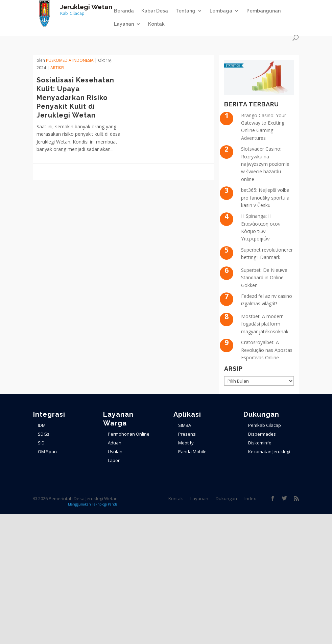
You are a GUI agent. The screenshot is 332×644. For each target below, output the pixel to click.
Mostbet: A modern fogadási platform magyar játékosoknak (265, 324)
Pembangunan (264, 11)
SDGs (44, 434)
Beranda (124, 11)
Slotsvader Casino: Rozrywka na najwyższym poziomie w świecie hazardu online (265, 164)
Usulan (115, 452)
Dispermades (262, 434)
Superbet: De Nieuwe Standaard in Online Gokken (264, 278)
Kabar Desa (155, 11)
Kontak (156, 24)
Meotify (186, 443)
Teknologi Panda (105, 504)
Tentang (185, 11)
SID (41, 443)
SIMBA (185, 425)
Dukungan (226, 498)
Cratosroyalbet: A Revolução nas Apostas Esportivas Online (267, 350)
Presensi (187, 434)
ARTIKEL (58, 68)
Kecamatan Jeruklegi (269, 452)
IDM (42, 425)
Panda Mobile (192, 452)
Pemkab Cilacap (265, 425)
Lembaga (221, 11)
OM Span (47, 452)
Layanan (124, 24)
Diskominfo (260, 443)
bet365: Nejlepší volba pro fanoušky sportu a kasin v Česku (265, 198)
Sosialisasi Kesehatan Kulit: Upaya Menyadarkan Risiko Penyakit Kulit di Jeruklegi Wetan (75, 98)
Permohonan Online (129, 434)
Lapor (114, 460)
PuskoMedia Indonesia (70, 60)
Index (250, 498)
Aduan (115, 443)
